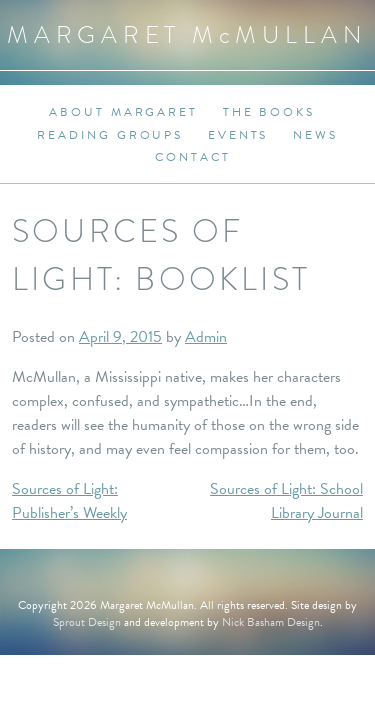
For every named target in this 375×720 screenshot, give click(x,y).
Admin (206, 337)
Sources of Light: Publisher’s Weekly (69, 501)
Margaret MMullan (187, 34)
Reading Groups (110, 135)
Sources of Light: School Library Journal (286, 501)
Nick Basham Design (271, 622)
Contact (192, 157)
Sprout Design (87, 622)
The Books (269, 112)
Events (238, 135)
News (315, 135)
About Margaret (123, 112)
